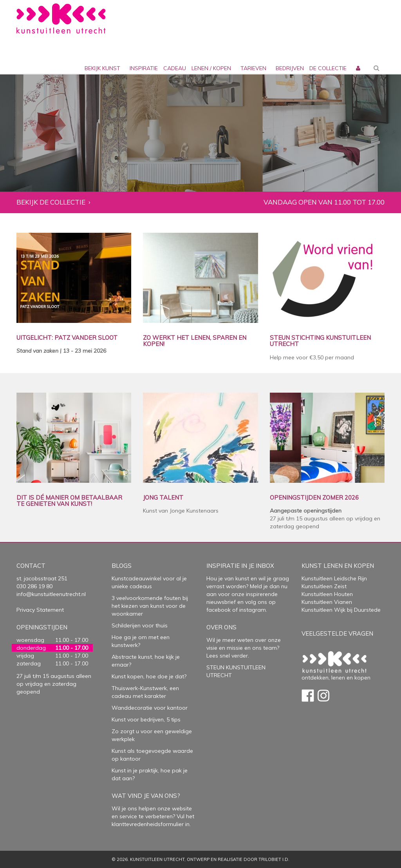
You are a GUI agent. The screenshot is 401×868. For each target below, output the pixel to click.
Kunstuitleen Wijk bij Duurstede (341, 610)
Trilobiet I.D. (274, 859)
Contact (31, 566)
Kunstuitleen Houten (327, 594)
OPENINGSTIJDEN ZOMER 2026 (314, 498)
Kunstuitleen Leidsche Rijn (334, 578)
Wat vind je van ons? (146, 796)
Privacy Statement (40, 610)
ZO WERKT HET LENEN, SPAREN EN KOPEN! (195, 341)
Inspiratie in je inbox (240, 566)
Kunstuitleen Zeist (324, 586)
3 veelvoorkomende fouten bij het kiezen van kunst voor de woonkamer (150, 606)
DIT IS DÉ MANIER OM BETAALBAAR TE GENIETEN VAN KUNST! (69, 501)
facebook (219, 610)
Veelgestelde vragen (337, 633)
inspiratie (144, 68)
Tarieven (253, 68)
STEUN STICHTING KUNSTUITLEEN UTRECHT (320, 341)
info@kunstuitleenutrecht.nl (51, 594)
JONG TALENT (163, 498)
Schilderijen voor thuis (140, 625)
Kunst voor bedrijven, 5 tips (146, 719)
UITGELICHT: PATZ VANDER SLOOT (67, 338)
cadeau (175, 68)
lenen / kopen (211, 68)
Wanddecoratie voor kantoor (150, 708)
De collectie (328, 68)
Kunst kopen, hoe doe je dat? (149, 676)
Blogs (122, 566)
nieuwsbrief (221, 602)
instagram (253, 610)
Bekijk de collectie (51, 202)
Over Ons (221, 627)
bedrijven (290, 68)
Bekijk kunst (102, 68)
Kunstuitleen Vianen (327, 602)
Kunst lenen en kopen (338, 566)
